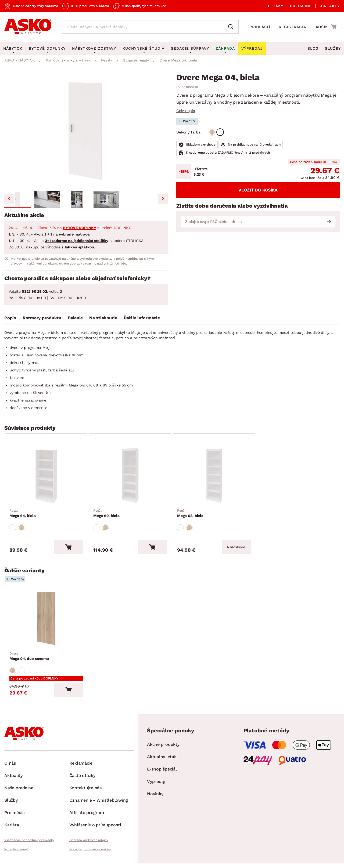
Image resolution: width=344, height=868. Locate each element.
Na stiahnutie (103, 318)
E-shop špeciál (162, 769)
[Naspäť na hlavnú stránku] (28, 27)
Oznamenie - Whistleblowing (99, 800)
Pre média (15, 813)
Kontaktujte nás (85, 788)
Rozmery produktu (42, 318)
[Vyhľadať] (232, 27)
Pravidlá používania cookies (90, 849)
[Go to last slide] (9, 199)
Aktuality (13, 775)
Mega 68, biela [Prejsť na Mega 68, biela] (190, 513)
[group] (86, 131)
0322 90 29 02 (34, 291)
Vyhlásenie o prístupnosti (95, 825)
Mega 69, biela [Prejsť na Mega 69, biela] (106, 513)
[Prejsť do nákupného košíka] (326, 27)
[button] (18, 200)
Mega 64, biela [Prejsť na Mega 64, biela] (23, 513)
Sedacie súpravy (190, 48)
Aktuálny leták (162, 757)
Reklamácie (81, 763)
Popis (10, 318)
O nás (10, 763)
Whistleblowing (16, 849)
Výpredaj (156, 781)
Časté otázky (82, 775)
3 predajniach (270, 144)
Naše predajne (19, 788)
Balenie (75, 318)
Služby (333, 48)
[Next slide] (163, 199)
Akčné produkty (163, 744)
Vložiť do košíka (258, 190)
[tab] (10, 319)
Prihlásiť (260, 27)
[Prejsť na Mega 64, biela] (46, 476)
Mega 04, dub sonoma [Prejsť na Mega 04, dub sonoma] (29, 656)
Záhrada (225, 48)
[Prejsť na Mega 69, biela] (130, 476)
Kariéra (12, 825)
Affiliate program (87, 813)
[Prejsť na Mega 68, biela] (214, 476)
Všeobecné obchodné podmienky (29, 840)
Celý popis (186, 111)
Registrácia (292, 27)
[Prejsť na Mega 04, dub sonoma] (46, 619)
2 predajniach (259, 153)
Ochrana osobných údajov (89, 840)
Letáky (276, 6)
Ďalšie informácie (142, 318)
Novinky (155, 794)
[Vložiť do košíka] (69, 547)
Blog (313, 48)
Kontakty (329, 6)
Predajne (301, 6)
